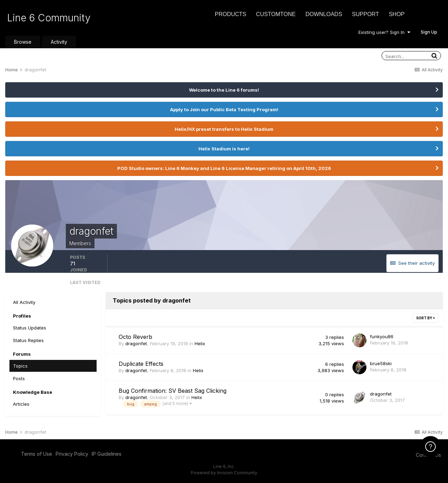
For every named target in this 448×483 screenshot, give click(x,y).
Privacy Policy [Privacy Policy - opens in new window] (72, 454)
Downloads (324, 14)
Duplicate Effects (141, 364)
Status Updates (30, 328)
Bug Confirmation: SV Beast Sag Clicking (173, 391)
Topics (20, 366)
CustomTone (276, 14)
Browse (23, 42)
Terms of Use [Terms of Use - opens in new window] (37, 454)
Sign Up (429, 32)
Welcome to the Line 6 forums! (224, 90)
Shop (397, 14)
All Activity (24, 302)
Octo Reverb (135, 337)
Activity (59, 42)
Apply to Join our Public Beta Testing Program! (224, 109)
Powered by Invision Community (224, 473)
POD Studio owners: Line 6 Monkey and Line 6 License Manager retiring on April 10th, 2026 (224, 168)
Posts (19, 378)
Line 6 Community (49, 18)
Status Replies (28, 340)
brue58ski (381, 363)
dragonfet (136, 343)
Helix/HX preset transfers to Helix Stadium (224, 129)
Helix (200, 343)
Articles (21, 404)
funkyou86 (382, 336)
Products (231, 14)
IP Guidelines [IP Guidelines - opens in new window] (107, 454)
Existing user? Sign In (384, 32)
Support (366, 14)
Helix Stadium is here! (224, 149)
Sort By (426, 318)
